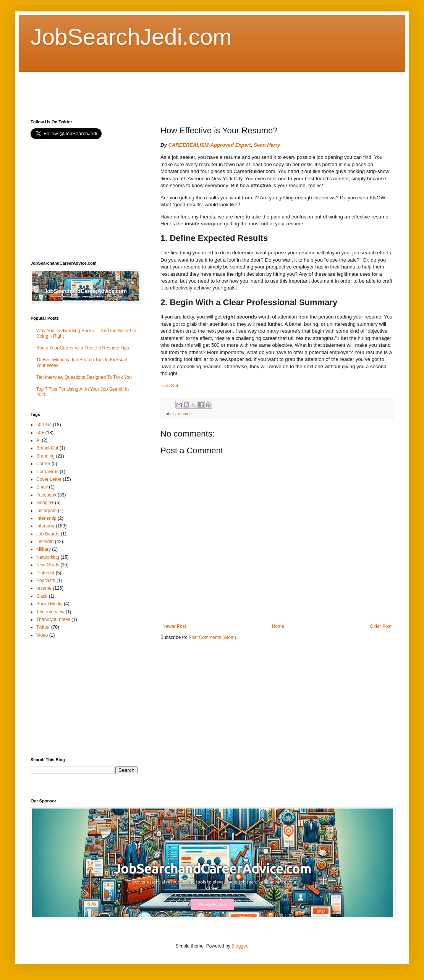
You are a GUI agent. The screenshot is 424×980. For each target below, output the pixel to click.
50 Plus (44, 425)
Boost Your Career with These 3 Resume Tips (83, 348)
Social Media (49, 604)
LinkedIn (45, 542)
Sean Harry (267, 145)
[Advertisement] (170, 89)
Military (44, 549)
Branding (45, 456)
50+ (40, 433)
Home (278, 626)
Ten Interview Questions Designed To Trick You (84, 377)
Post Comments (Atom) (212, 637)
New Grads (48, 565)
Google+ (45, 503)
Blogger (239, 946)
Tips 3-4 (169, 386)
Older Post (381, 626)
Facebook (46, 495)
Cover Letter (49, 479)
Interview (45, 526)
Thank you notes (53, 619)
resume (185, 414)
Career (43, 464)
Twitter (43, 627)
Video (42, 635)
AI (38, 440)
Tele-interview (50, 612)
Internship (46, 518)
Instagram (46, 511)
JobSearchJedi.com (131, 37)
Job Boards (48, 534)
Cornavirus (47, 472)
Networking (48, 557)
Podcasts (46, 581)
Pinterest (45, 573)
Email (42, 487)
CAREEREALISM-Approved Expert (210, 145)
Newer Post (174, 626)
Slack (42, 596)
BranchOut (47, 448)
